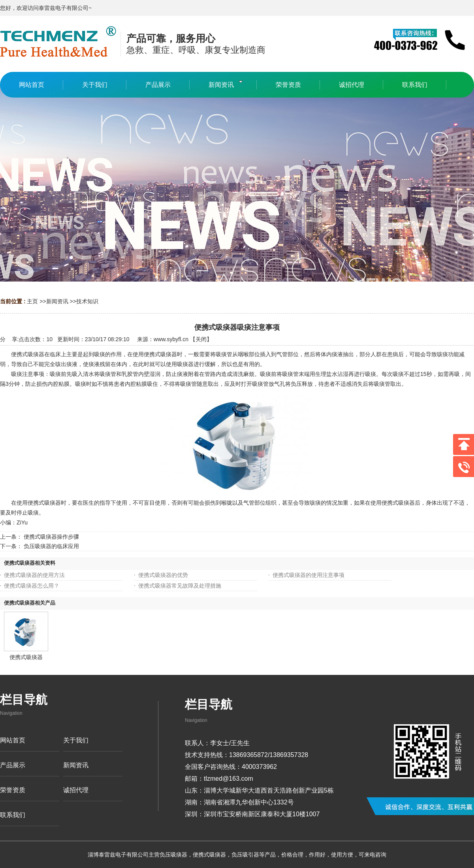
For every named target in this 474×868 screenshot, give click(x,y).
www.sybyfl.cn (171, 339)
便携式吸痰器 (26, 657)
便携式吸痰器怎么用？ (32, 586)
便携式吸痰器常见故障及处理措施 (180, 586)
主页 (32, 301)
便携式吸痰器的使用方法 (34, 575)
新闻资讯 (57, 301)
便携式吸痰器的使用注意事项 (308, 575)
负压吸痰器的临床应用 (51, 546)
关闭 (201, 339)
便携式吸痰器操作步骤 (51, 537)
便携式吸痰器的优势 (163, 575)
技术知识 (87, 301)
